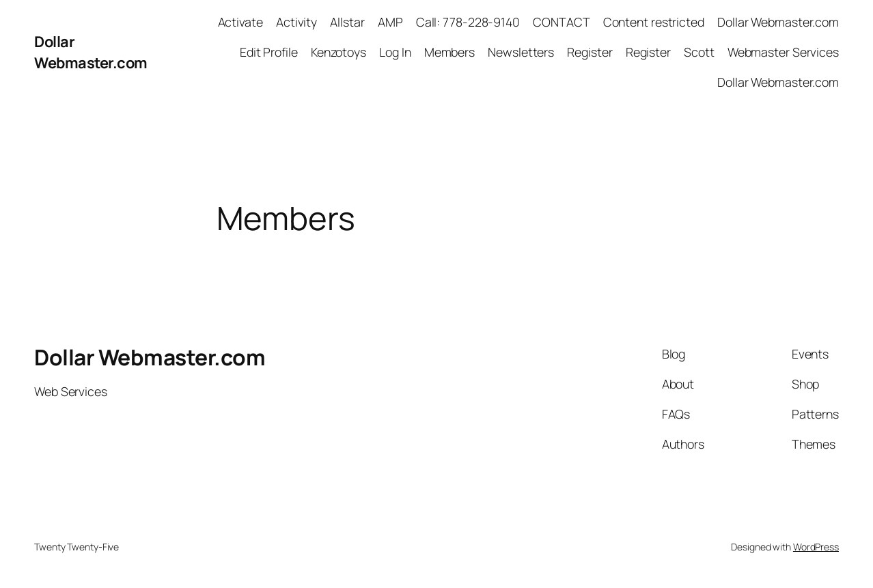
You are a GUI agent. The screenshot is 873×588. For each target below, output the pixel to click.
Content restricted (654, 22)
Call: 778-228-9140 (468, 22)
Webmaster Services (783, 52)
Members (449, 52)
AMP (390, 22)
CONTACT (561, 22)
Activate (240, 22)
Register (590, 52)
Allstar (347, 22)
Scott (699, 52)
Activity (296, 22)
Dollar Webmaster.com (91, 52)
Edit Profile (269, 52)
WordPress (816, 547)
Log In (395, 52)
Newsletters (521, 52)
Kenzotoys (338, 52)
